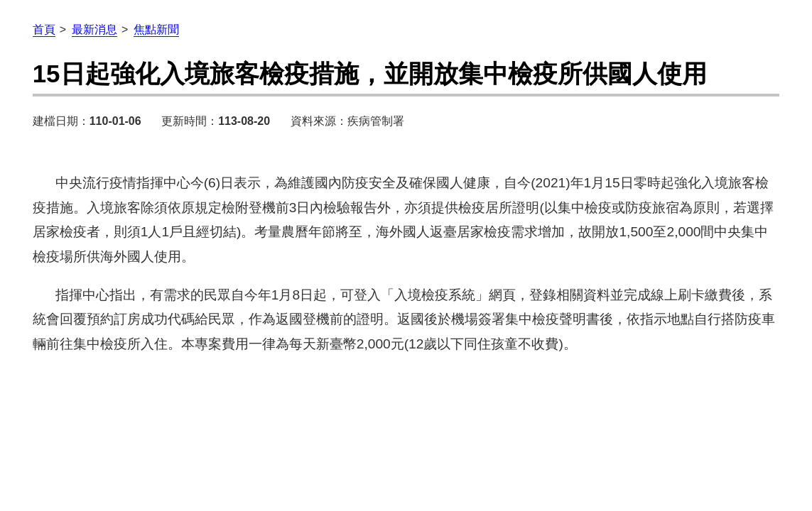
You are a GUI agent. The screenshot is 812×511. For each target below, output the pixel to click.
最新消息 (94, 29)
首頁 (44, 29)
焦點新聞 (156, 29)
